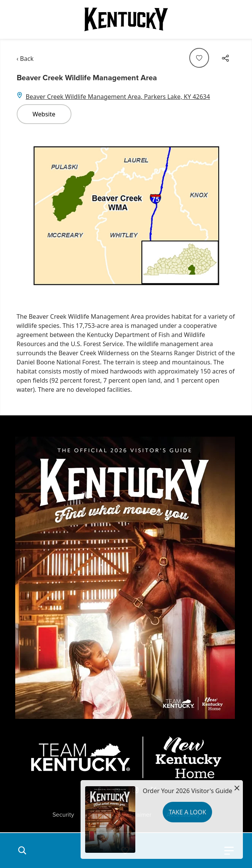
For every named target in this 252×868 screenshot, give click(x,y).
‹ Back (25, 59)
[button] (22, 851)
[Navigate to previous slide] (26, 215)
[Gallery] (126, 215)
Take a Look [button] (187, 812)
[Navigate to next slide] (226, 215)
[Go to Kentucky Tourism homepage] (126, 19)
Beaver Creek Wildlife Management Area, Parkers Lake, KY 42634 (118, 97)
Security (63, 815)
